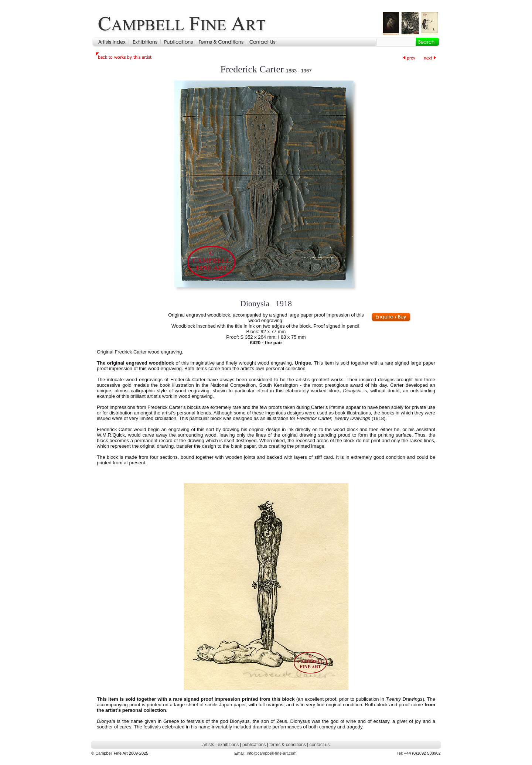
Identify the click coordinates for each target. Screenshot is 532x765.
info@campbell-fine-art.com (272, 753)
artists (208, 745)
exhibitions (228, 745)
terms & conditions (288, 745)
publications (254, 745)
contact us (320, 745)
